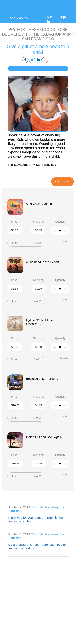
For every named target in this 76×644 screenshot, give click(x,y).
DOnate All (63, 182)
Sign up (62, 19)
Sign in (49, 19)
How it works (18, 17)
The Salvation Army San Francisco (32, 165)
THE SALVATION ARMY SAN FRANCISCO (48, 36)
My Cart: (66, 10)
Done (14, 243)
